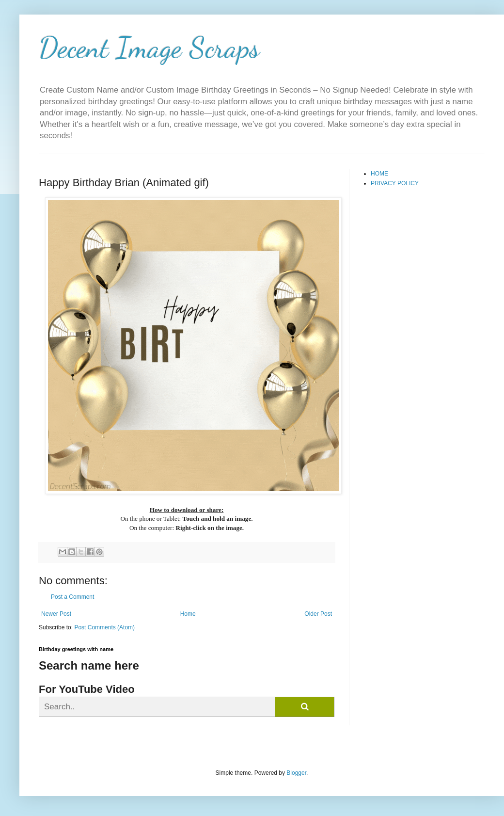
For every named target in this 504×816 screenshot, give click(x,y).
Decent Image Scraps (149, 48)
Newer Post (56, 614)
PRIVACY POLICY (395, 183)
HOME (379, 174)
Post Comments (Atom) (104, 627)
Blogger (296, 773)
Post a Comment (72, 597)
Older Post (318, 614)
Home (188, 614)
